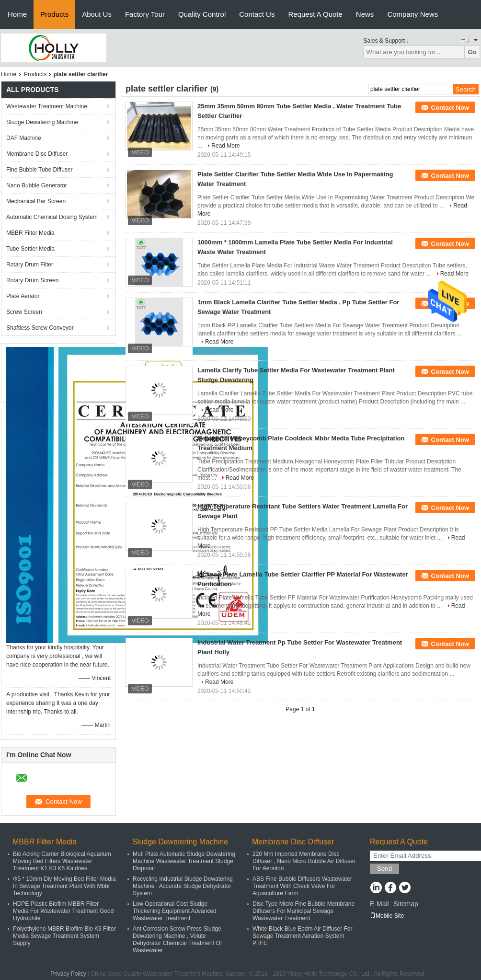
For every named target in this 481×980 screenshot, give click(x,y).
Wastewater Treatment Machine (47, 106)
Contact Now (450, 108)
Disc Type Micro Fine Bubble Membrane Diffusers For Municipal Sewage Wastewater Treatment (303, 911)
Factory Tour (145, 14)
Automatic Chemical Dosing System (52, 217)
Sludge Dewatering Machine (42, 122)
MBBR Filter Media (30, 233)
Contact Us (257, 14)
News (365, 14)
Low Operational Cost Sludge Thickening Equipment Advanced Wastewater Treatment (175, 911)
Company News (412, 14)
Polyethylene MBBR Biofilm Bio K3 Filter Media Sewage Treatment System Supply (64, 936)
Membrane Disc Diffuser (37, 154)
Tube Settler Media (30, 249)
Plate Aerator (23, 296)
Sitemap (406, 904)
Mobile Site (387, 916)
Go (472, 52)
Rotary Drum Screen (32, 280)
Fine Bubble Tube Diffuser (40, 170)
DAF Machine (24, 138)
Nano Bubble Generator (37, 185)
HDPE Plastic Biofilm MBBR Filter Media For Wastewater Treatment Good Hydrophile (63, 911)
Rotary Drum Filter (30, 265)
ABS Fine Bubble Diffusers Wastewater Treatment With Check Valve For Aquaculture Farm (302, 886)
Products (54, 14)
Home (17, 14)
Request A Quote (315, 14)
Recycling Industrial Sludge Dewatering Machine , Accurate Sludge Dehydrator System (183, 886)
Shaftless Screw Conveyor (40, 328)
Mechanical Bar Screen (36, 201)
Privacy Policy (68, 974)
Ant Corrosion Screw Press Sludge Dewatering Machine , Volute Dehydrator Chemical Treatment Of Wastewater (177, 940)
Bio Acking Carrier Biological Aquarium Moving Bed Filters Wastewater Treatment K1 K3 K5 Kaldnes (62, 861)
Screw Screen (24, 312)
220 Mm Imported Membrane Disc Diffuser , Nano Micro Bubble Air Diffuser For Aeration (304, 861)
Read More (225, 146)
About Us (97, 14)
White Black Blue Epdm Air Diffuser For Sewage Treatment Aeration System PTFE (303, 936)
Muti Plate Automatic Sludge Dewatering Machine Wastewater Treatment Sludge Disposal (184, 861)
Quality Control (202, 14)
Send (384, 869)
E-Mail (379, 904)
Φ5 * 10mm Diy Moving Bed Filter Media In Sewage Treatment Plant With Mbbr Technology (64, 886)
